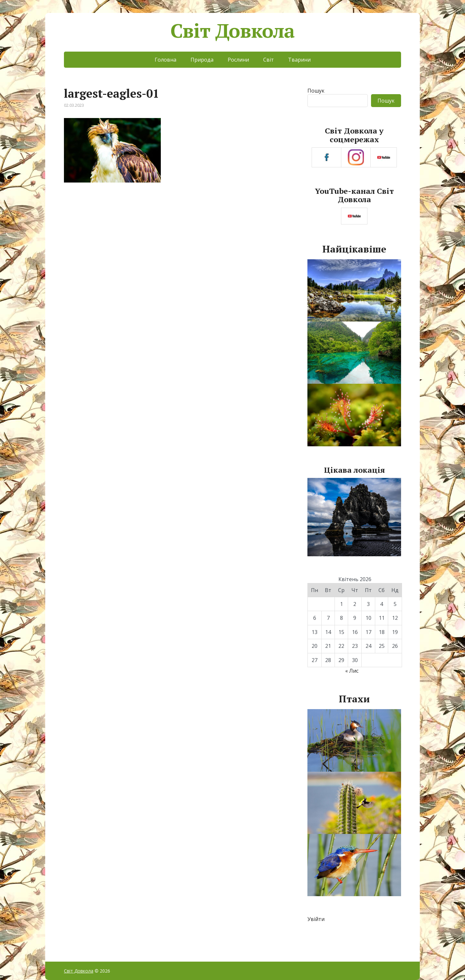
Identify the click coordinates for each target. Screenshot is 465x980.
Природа (202, 60)
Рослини (238, 60)
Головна (165, 60)
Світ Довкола (233, 31)
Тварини (299, 60)
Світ (269, 60)
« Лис (352, 671)
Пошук (316, 91)
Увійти (316, 919)
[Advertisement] (177, 243)
